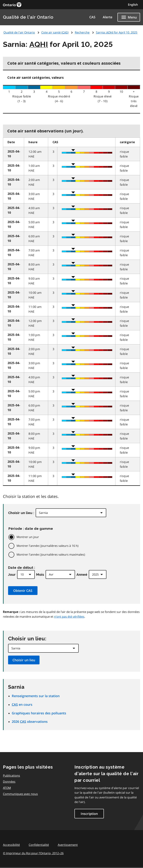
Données (9, 782)
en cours (22, 704)
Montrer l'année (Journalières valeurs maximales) (51, 554)
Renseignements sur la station (36, 696)
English (133, 5)
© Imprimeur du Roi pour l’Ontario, (33, 853)
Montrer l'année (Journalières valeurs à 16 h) (48, 546)
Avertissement (68, 845)
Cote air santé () (55, 32)
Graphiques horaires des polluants (39, 713)
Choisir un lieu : (21, 513)
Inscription (89, 814)
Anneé (82, 574)
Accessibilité (11, 845)
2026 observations (30, 722)
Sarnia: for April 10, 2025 (117, 32)
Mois (40, 574)
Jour (12, 574)
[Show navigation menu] (129, 17)
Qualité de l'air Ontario (28, 17)
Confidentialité (39, 845)
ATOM (7, 788)
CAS (92, 17)
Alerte (108, 17)
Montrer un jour (28, 537)
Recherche (82, 32)
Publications (11, 776)
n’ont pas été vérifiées (69, 617)
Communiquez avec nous (20, 794)
